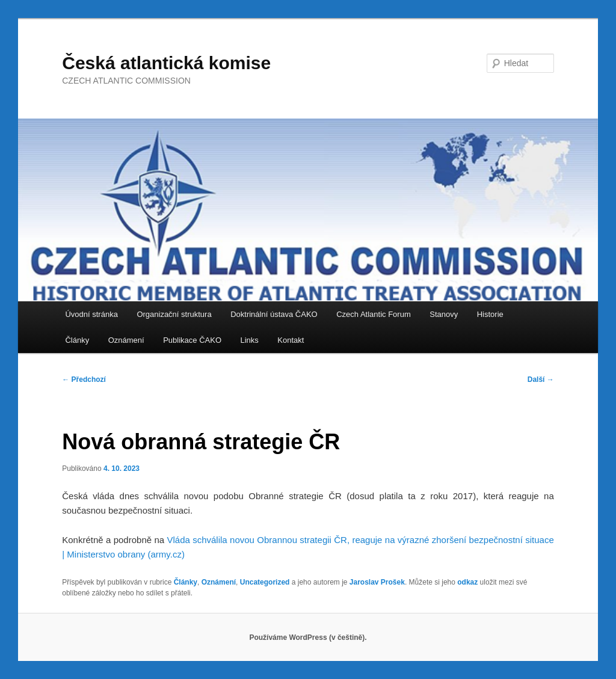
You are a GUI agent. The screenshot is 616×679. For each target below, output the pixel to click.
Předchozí (84, 379)
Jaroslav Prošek (377, 582)
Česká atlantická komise (166, 63)
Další (541, 379)
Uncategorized (265, 582)
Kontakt (291, 340)
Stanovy (444, 314)
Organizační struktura (174, 314)
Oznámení (126, 340)
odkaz (467, 582)
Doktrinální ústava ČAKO (274, 314)
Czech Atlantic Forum (374, 314)
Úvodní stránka (91, 314)
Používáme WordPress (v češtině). (308, 638)
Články (77, 340)
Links (250, 340)
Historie (490, 314)
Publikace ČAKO (192, 340)
